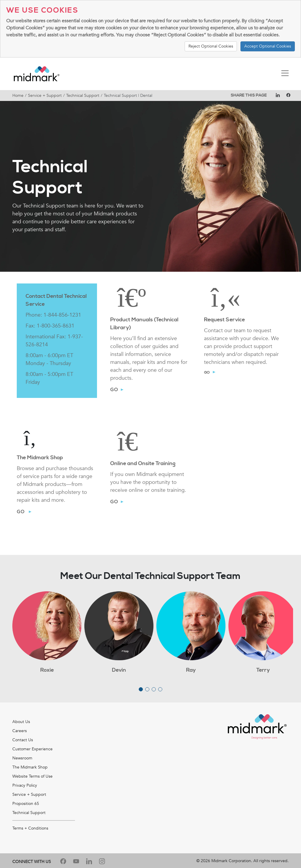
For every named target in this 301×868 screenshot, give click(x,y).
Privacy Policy (25, 785)
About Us (21, 722)
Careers (20, 731)
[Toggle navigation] (285, 74)
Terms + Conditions (30, 828)
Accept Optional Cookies (268, 46)
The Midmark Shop (30, 767)
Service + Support (45, 96)
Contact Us (23, 740)
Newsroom (22, 758)
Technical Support (83, 96)
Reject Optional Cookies (211, 46)
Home (18, 96)
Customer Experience (32, 749)
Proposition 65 (26, 804)
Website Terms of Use (32, 776)
